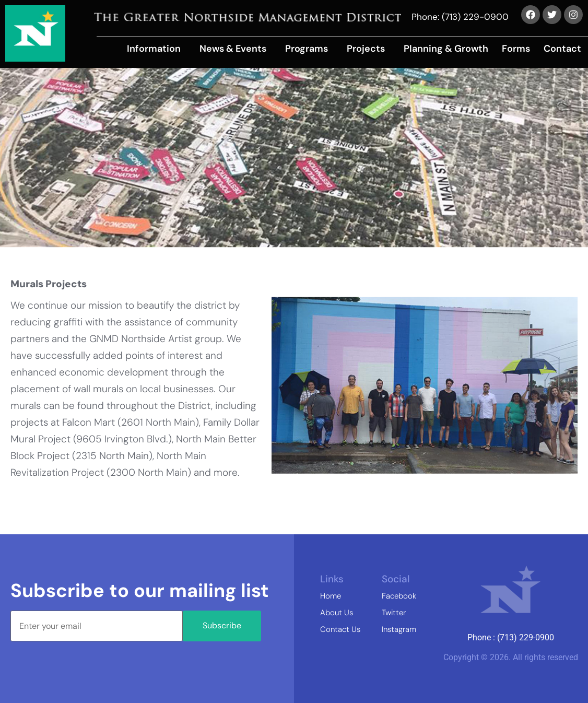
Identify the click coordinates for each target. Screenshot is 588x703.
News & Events (233, 49)
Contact (562, 49)
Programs (307, 49)
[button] (156, 49)
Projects (366, 49)
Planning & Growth (446, 49)
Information (154, 49)
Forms (516, 49)
